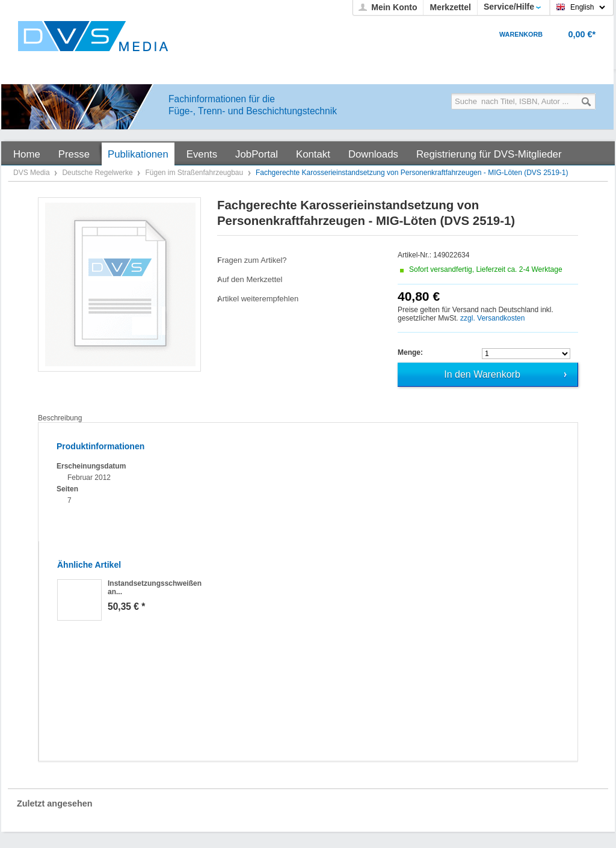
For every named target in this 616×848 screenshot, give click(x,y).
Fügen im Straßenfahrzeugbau (195, 173)
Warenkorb (521, 34)
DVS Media (32, 173)
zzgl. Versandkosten (492, 318)
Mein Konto (394, 7)
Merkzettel (450, 7)
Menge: (410, 352)
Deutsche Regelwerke (98, 173)
